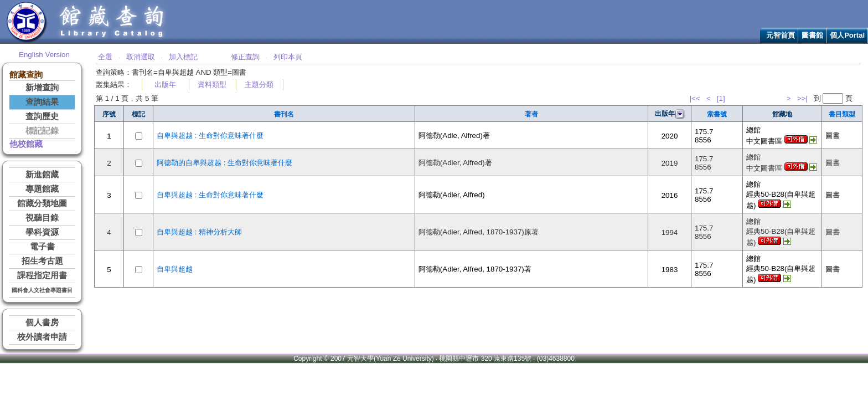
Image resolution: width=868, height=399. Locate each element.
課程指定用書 (42, 275)
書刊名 (284, 114)
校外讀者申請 (42, 337)
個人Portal (847, 35)
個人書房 (42, 323)
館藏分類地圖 (42, 203)
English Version (44, 55)
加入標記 (183, 57)
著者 (531, 114)
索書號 (717, 114)
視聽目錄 (42, 218)
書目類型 (842, 114)
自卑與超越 (175, 269)
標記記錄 (42, 131)
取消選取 (141, 57)
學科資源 (42, 232)
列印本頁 (288, 57)
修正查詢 (245, 57)
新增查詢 (42, 88)
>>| (802, 98)
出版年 (165, 85)
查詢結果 (42, 102)
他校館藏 (26, 144)
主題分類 (259, 85)
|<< (695, 98)
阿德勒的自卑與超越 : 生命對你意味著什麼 (224, 163)
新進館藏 (42, 175)
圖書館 (812, 35)
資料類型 (212, 85)
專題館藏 (42, 189)
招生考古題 (42, 261)
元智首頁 (781, 35)
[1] (721, 98)
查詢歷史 (42, 116)
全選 (105, 57)
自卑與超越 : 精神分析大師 (199, 232)
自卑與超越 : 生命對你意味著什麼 (210, 135)
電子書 (42, 247)
